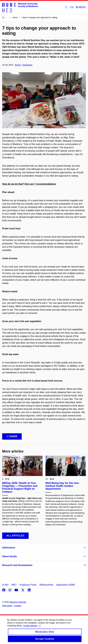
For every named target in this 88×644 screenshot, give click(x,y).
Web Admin (7, 606)
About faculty (9, 556)
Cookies (18, 606)
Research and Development (17, 565)
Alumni (18, 65)
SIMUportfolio (46, 585)
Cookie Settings (32, 628)
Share (12, 436)
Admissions (9, 548)
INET (14, 585)
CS (72, 7)
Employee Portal (28, 585)
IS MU (5, 585)
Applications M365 (65, 585)
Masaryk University (18, 602)
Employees (27, 65)
